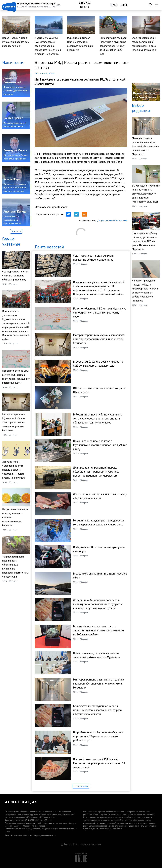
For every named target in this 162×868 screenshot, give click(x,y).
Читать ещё (81, 786)
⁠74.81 (114, 5)
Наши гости (13, 63)
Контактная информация (22, 836)
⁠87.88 (124, 5)
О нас (7, 836)
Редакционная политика (45, 836)
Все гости (16, 231)
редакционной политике (112, 220)
